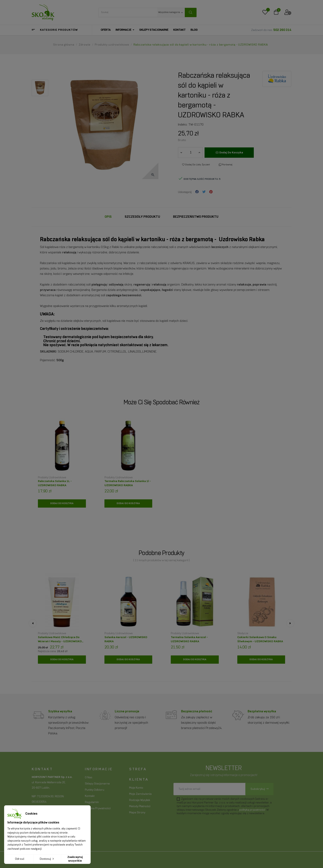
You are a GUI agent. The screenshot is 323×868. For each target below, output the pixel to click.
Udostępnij (197, 192)
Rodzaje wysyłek (140, 800)
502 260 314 (282, 30)
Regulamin (92, 802)
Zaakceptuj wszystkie (75, 859)
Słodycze (243, 634)
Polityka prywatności (98, 809)
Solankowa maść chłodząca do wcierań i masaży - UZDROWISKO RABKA (60, 641)
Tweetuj (204, 192)
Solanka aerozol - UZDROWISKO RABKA (126, 639)
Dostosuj (47, 859)
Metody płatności (140, 806)
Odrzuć (20, 859)
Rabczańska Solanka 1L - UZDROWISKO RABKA (55, 483)
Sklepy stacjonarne (97, 784)
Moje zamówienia (140, 794)
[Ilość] (191, 153)
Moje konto (136, 788)
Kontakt (90, 796)
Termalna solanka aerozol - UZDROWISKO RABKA (189, 639)
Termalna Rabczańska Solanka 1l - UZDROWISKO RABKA (128, 483)
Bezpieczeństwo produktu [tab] (196, 217)
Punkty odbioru (95, 790)
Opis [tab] (108, 217)
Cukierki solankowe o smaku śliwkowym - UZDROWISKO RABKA (260, 639)
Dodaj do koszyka (229, 152)
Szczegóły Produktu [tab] (142, 217)
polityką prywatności (252, 810)
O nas (89, 778)
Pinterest (211, 192)
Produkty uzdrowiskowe (52, 478)
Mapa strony (137, 813)
